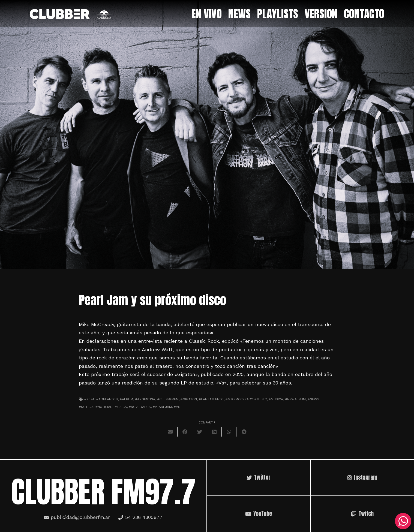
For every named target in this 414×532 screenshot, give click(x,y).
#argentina (145, 399)
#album (126, 399)
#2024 (89, 399)
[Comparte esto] (185, 432)
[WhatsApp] (403, 521)
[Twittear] (200, 432)
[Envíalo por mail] (170, 432)
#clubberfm (168, 399)
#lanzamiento (211, 399)
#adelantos (107, 399)
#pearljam (162, 407)
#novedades (140, 407)
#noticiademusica (111, 407)
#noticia (86, 407)
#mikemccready (239, 399)
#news (313, 399)
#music (261, 399)
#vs (177, 407)
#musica (276, 399)
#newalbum (295, 399)
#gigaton (189, 399)
